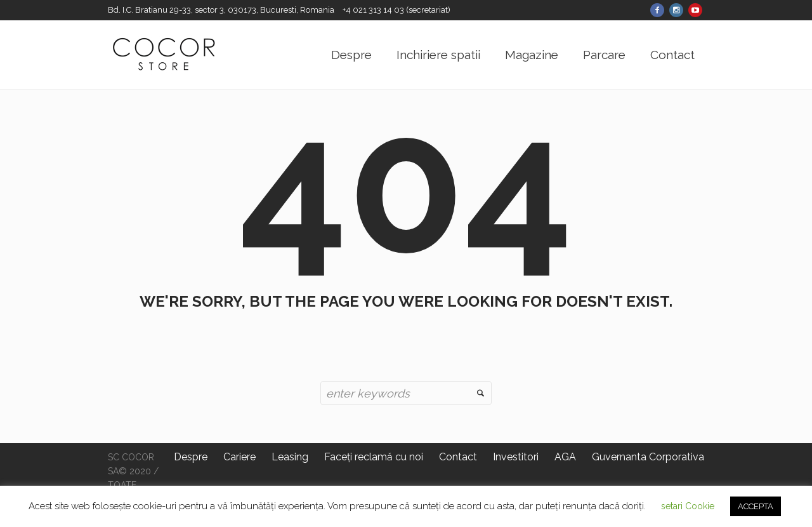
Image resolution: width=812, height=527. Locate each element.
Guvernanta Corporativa (648, 457)
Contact (458, 457)
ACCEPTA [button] (756, 506)
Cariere (239, 457)
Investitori (516, 457)
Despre (191, 457)
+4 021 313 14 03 (374, 10)
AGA (565, 457)
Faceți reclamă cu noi (374, 457)
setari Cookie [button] (688, 506)
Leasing (290, 457)
